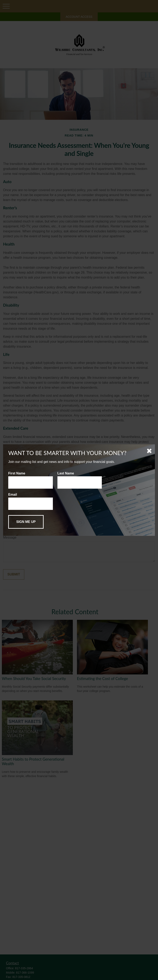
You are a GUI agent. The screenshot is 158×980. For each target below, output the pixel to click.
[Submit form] (26, 522)
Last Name (66, 473)
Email (13, 495)
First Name (17, 473)
